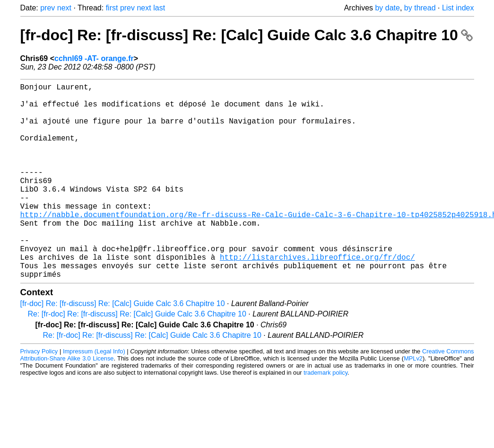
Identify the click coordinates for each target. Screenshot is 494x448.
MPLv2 (413, 402)
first (112, 8)
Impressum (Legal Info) (94, 395)
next (64, 8)
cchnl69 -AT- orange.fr (94, 58)
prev (48, 8)
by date (387, 8)
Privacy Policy (39, 395)
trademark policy (325, 416)
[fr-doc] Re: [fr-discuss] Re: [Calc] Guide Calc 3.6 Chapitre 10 (247, 35)
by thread (420, 8)
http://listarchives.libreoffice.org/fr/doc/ (317, 297)
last (159, 8)
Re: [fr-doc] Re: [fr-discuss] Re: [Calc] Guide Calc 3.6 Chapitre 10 (137, 357)
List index (458, 8)
